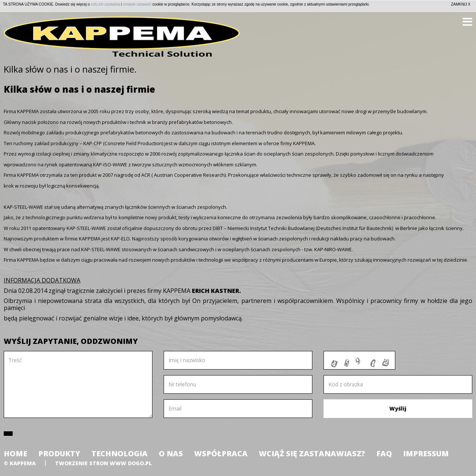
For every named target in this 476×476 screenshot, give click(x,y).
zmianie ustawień (137, 4)
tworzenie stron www (91, 463)
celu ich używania (105, 4)
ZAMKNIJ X (461, 4)
